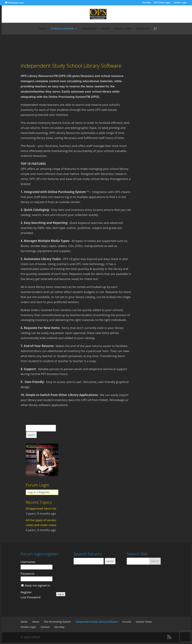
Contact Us (142, 29)
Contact (45, 627)
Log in (32, 492)
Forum (105, 29)
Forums (127, 622)
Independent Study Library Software (97, 622)
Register (44, 492)
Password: (28, 574)
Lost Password (30, 597)
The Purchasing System (57, 622)
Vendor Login (180, 3)
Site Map (146, 3)
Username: (28, 562)
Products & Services (62, 29)
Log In (61, 594)
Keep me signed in (37, 585)
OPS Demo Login (162, 3)
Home (24, 622)
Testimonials (89, 29)
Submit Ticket (144, 622)
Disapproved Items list (41, 508)
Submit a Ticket (122, 29)
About (43, 29)
